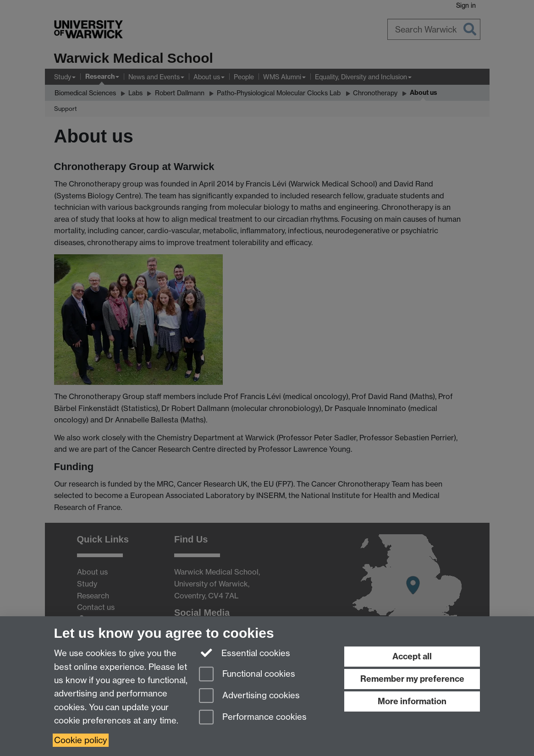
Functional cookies (247, 675)
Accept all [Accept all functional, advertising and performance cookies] (412, 656)
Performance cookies (253, 718)
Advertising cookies (249, 696)
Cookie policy (81, 740)
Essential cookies (245, 652)
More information (412, 701)
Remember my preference (412, 679)
